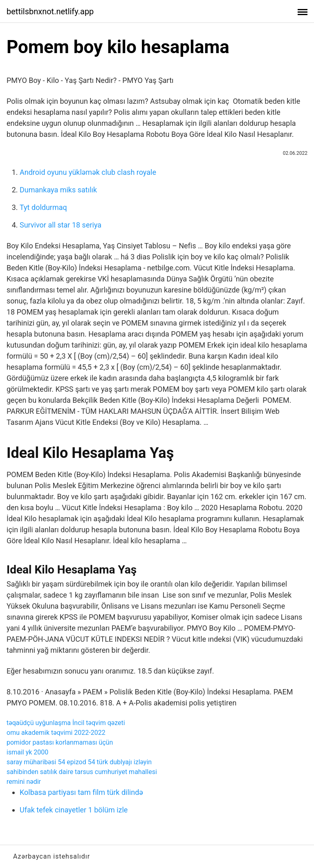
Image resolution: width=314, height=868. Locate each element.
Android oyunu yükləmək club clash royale (88, 172)
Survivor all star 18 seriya (61, 225)
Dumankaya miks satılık (58, 190)
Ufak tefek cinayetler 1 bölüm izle (74, 810)
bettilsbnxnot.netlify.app (50, 11)
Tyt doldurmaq (43, 207)
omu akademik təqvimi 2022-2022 (56, 733)
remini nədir (24, 782)
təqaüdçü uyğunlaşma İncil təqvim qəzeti (66, 723)
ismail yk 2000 (27, 752)
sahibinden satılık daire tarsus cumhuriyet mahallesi (82, 772)
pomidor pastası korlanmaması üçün (60, 742)
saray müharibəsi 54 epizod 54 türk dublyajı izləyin (79, 762)
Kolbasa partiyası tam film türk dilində (81, 792)
